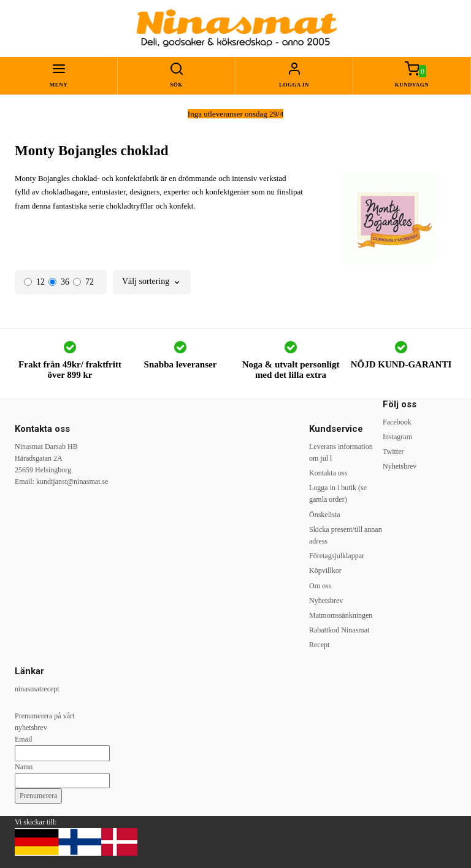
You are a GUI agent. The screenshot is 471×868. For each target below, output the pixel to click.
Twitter (393, 451)
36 (59, 282)
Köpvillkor (325, 570)
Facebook (397, 422)
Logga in (294, 85)
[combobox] (152, 282)
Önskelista (325, 515)
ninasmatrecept (37, 689)
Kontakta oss (328, 473)
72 (83, 282)
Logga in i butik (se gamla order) (338, 494)
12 (34, 282)
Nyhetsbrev (326, 601)
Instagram (397, 437)
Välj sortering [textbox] (146, 282)
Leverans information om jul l (341, 452)
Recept (319, 645)
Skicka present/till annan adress (346, 535)
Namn (24, 767)
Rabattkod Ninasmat (339, 630)
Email (24, 739)
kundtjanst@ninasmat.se (72, 482)
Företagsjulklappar (337, 556)
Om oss (320, 586)
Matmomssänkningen (341, 615)
